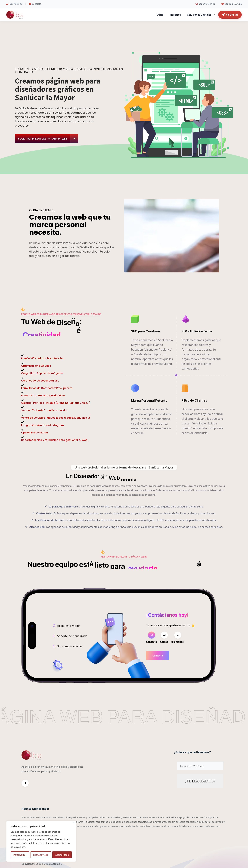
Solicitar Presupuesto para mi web (48, 139)
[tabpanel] (171, 656)
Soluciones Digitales (201, 15)
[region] (41, 841)
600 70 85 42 (14, 4)
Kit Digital (230, 15)
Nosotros (175, 15)
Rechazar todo (41, 855)
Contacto (35, 4)
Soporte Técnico (205, 4)
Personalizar (20, 855)
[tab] (152, 638)
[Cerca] (74, 822)
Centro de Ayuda (232, 4)
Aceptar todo (62, 855)
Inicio (160, 15)
